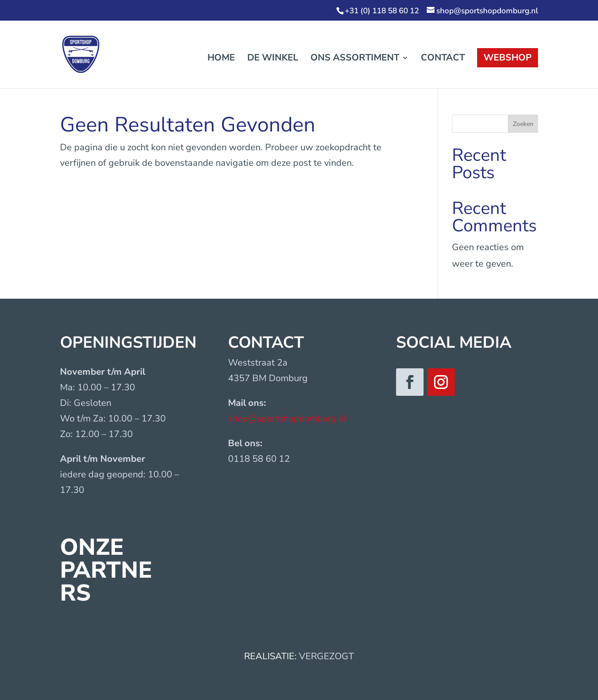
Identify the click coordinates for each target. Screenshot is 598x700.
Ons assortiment (355, 59)
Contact (443, 59)
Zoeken (523, 124)
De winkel (273, 59)
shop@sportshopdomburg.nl (287, 418)
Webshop (508, 57)
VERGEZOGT (326, 656)
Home (221, 59)
